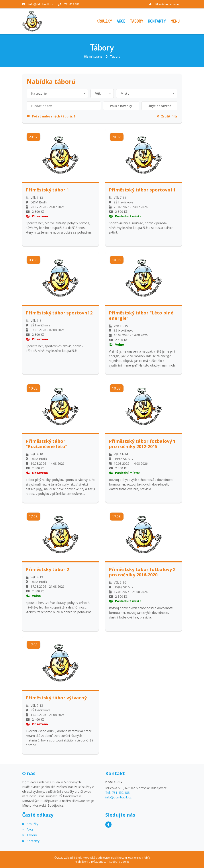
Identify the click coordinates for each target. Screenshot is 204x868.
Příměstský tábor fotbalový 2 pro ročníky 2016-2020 (142, 572)
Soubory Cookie (119, 861)
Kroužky (30, 824)
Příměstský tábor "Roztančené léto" (46, 444)
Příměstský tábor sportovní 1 (142, 190)
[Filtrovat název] (64, 106)
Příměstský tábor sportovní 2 (59, 313)
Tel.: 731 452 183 (118, 793)
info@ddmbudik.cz (41, 4)
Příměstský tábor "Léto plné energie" (141, 315)
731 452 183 (72, 4)
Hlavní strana (93, 56)
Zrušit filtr (167, 116)
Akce (28, 829)
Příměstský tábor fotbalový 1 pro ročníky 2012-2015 (142, 444)
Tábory (115, 56)
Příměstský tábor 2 (47, 570)
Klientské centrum (168, 4)
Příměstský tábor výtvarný (56, 698)
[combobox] (57, 93)
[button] (175, 21)
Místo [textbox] (125, 93)
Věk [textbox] (98, 93)
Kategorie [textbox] (39, 93)
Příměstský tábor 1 (47, 190)
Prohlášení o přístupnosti (91, 861)
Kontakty (31, 841)
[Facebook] (108, 824)
